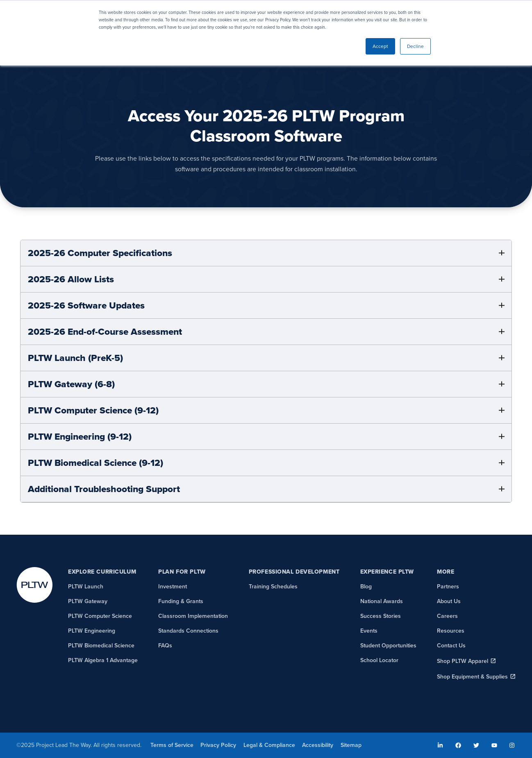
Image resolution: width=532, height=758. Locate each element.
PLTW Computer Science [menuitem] (100, 616)
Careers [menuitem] (447, 616)
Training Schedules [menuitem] (273, 587)
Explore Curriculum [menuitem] (102, 572)
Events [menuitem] (369, 631)
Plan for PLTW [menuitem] (182, 572)
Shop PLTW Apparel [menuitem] (463, 661)
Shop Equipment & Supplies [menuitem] (472, 677)
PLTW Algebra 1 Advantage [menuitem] (103, 660)
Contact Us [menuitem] (451, 646)
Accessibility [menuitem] (318, 745)
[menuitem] (441, 745)
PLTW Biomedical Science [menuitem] (101, 646)
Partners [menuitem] (448, 587)
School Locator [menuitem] (379, 660)
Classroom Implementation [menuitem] (193, 616)
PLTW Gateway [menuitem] (88, 601)
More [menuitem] (446, 572)
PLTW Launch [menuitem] (86, 587)
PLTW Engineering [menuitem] (92, 631)
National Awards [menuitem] (382, 601)
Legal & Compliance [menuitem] (269, 745)
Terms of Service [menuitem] (172, 745)
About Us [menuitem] (449, 601)
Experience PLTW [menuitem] (387, 572)
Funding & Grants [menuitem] (181, 601)
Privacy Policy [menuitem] (218, 745)
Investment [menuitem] (173, 587)
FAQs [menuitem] (165, 646)
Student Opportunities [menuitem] (388, 646)
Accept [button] (380, 46)
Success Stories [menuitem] (381, 616)
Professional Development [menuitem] (294, 572)
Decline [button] (415, 46)
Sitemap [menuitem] (351, 745)
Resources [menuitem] (451, 631)
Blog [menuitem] (366, 587)
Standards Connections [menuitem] (188, 631)
